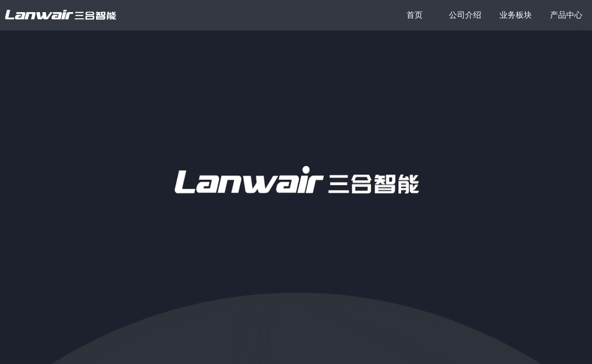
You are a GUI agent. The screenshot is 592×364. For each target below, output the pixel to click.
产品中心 (566, 15)
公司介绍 (465, 15)
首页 (415, 15)
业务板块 (516, 15)
